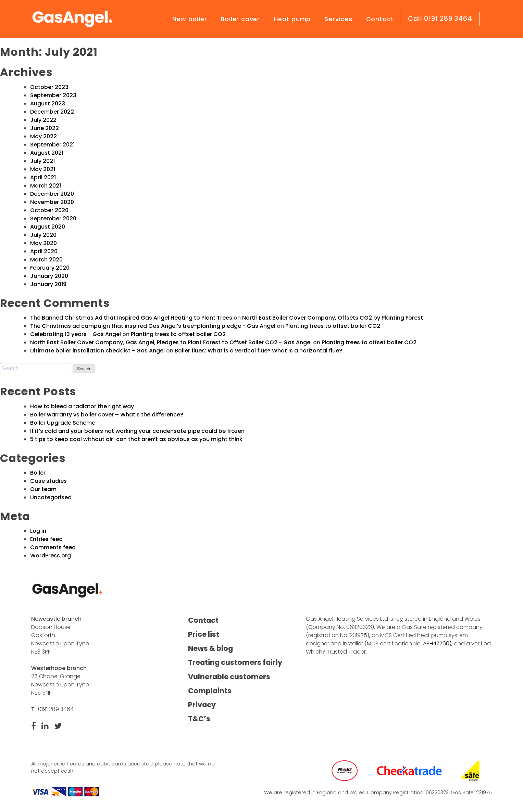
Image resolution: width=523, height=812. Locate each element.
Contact (380, 19)
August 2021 (47, 153)
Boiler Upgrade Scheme (63, 423)
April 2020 (44, 251)
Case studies (48, 481)
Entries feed (46, 539)
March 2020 (46, 260)
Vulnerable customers (229, 677)
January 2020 (49, 276)
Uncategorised (51, 497)
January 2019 (48, 284)
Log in (38, 531)
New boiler (190, 19)
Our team (43, 489)
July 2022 (43, 120)
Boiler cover (240, 19)
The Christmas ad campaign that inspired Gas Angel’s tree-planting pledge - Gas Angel (153, 326)
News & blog (210, 648)
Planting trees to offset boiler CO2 (333, 326)
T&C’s (199, 719)
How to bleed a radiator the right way (82, 406)
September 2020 (53, 218)
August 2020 (48, 227)
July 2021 (42, 161)
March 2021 (46, 186)
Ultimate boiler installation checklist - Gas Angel (97, 351)
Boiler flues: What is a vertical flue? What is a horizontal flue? (258, 351)
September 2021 (52, 145)
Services (338, 19)
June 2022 (45, 128)
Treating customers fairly (235, 663)
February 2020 (50, 268)
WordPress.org (51, 556)
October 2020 (49, 210)
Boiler (38, 473)
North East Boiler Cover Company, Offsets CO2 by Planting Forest (333, 318)
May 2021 (43, 169)
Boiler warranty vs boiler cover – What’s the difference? (107, 415)
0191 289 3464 (56, 709)
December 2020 (52, 194)
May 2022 (43, 136)
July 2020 (43, 235)
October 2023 (49, 87)
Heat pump (292, 19)
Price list (204, 634)
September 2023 (53, 95)
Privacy (202, 705)
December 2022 (52, 112)
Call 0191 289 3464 (440, 19)
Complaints (210, 691)
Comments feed (53, 547)
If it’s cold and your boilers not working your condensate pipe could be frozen (137, 431)
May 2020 (43, 243)
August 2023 (48, 104)
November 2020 (52, 202)
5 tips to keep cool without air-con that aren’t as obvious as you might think (136, 439)
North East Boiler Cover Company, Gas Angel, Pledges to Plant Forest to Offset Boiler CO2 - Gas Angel (171, 342)
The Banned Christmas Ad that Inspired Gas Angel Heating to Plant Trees (131, 318)
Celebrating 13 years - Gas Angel (76, 334)
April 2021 (43, 177)
